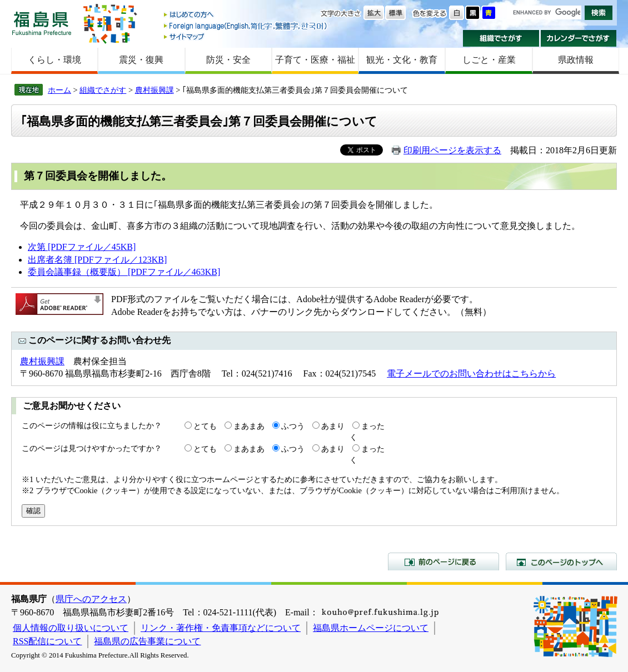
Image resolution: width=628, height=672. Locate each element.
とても (205, 426)
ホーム (59, 90)
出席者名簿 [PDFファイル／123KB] (97, 260)
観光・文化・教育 (402, 60)
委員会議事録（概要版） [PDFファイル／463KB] (124, 272)
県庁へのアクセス (91, 599)
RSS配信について (47, 641)
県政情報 (576, 60)
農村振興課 (154, 90)
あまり (333, 426)
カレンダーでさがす (579, 38)
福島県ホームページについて (371, 628)
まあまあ (249, 426)
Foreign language (246, 26)
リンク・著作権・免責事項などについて (221, 628)
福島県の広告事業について (147, 641)
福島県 (42, 23)
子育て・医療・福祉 (315, 60)
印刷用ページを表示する (452, 150)
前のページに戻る (443, 561)
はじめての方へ (246, 15)
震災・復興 (141, 60)
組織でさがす (501, 38)
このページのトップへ (561, 561)
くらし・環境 (54, 60)
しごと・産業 (489, 60)
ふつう (293, 426)
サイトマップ (246, 36)
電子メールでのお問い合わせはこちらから (471, 373)
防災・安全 (228, 60)
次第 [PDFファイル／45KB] (82, 247)
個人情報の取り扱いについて (71, 628)
